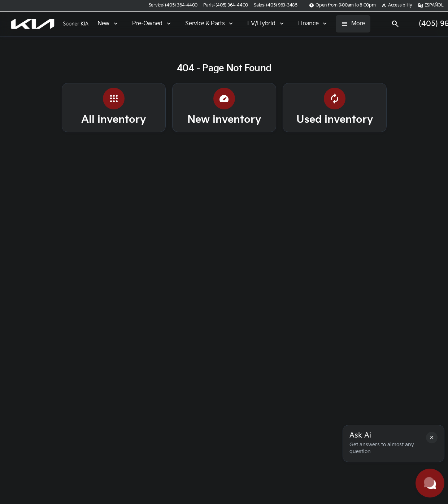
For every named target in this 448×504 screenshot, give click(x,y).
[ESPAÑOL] (431, 5)
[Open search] (395, 24)
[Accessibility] (397, 5)
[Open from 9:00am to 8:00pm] (342, 5)
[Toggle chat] (430, 483)
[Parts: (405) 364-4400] (226, 5)
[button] (432, 438)
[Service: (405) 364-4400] (173, 5)
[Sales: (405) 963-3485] (276, 5)
